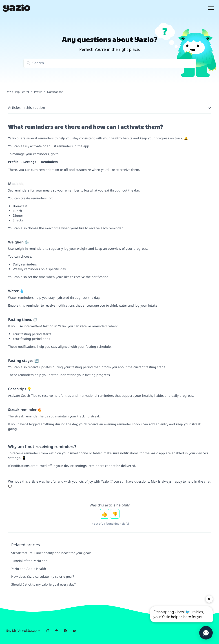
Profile (38, 92)
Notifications (55, 92)
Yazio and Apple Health (29, 569)
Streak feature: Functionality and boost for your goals (51, 553)
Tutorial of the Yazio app (29, 561)
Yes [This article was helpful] (104, 514)
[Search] (110, 63)
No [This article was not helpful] (115, 514)
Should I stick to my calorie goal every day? (43, 584)
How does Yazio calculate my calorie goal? (43, 576)
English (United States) (23, 631)
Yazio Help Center (18, 92)
